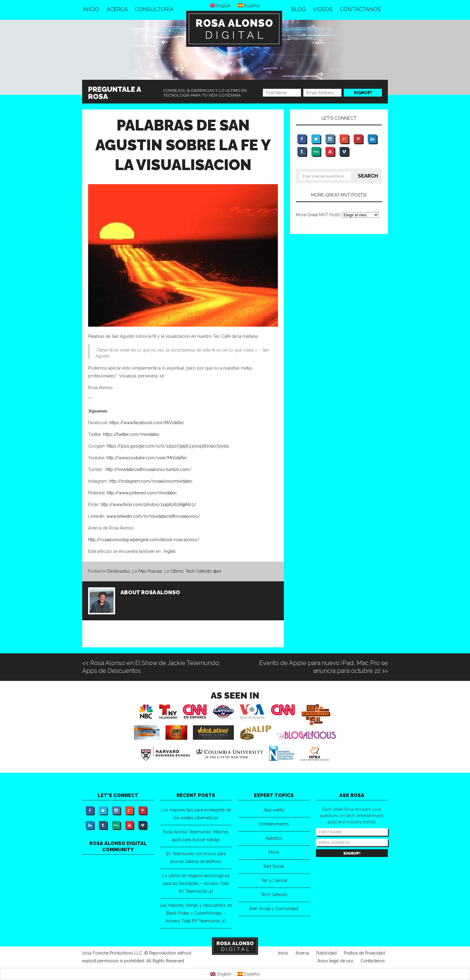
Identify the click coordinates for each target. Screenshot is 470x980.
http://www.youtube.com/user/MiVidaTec (147, 458)
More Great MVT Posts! (318, 215)
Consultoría (154, 9)
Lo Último (174, 571)
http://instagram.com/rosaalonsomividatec (151, 481)
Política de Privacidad (364, 953)
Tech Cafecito (274, 895)
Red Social (274, 866)
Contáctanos (360, 9)
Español (249, 6)
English (220, 6)
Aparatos (274, 838)
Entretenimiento (274, 824)
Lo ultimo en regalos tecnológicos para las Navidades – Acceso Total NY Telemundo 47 (196, 883)
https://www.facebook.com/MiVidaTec (147, 423)
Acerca (117, 9)
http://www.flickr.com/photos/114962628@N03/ (149, 505)
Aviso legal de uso (335, 961)
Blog (298, 9)
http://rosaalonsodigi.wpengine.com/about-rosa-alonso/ (144, 540)
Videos (323, 9)
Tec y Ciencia (274, 880)
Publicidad (326, 953)
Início (91, 9)
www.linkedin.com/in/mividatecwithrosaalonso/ (153, 516)
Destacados (119, 571)
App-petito (274, 810)
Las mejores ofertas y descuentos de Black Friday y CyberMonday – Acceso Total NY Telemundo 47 (196, 913)
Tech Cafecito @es (204, 571)
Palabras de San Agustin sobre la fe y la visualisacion (183, 145)
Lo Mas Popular (147, 571)
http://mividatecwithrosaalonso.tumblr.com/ (148, 469)
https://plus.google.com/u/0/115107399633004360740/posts (168, 446)
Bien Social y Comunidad (274, 909)
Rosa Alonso (161, 592)
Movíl (274, 852)
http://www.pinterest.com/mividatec (141, 493)
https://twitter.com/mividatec (131, 434)
